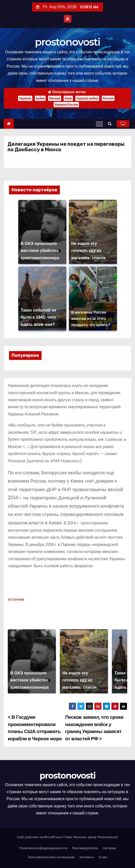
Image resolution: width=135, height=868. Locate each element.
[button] (111, 124)
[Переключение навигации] (99, 124)
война (40, 98)
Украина (25, 98)
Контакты (87, 857)
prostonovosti (67, 42)
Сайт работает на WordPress (40, 837)
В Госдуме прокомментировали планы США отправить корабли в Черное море (35, 728)
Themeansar (108, 837)
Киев (68, 98)
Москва (55, 98)
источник (16, 599)
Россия (108, 98)
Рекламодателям (85, 848)
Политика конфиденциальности (43, 848)
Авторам (109, 848)
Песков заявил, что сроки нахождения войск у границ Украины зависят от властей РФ (94, 728)
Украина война (87, 98)
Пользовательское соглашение (51, 857)
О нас (103, 857)
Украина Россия (66, 105)
